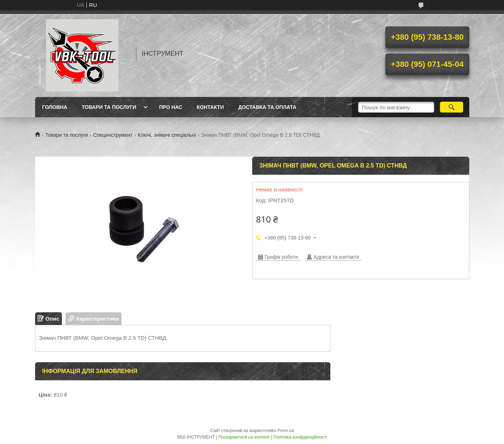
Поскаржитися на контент (244, 437)
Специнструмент (113, 135)
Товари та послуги (109, 107)
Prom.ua (286, 431)
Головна (55, 107)
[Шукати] (452, 107)
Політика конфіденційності (300, 437)
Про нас (171, 107)
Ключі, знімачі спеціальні (167, 135)
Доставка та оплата (268, 107)
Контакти (210, 107)
